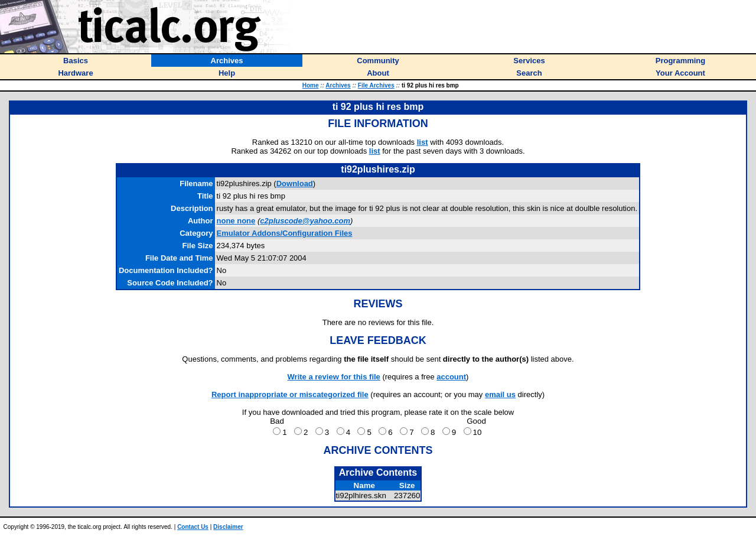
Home (311, 85)
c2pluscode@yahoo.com (305, 221)
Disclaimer (228, 527)
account (451, 377)
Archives (338, 85)
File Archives (376, 85)
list (423, 142)
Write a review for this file (334, 377)
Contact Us (193, 527)
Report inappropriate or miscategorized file (290, 394)
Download (295, 183)
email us (500, 394)
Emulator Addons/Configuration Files (285, 233)
